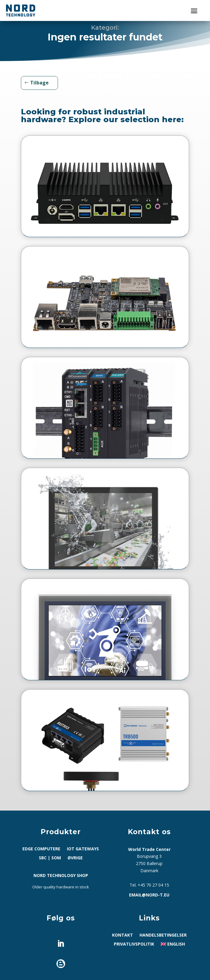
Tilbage (39, 83)
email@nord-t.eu (149, 895)
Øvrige (75, 858)
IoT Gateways (83, 849)
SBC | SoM (50, 858)
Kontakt (122, 935)
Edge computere (41, 849)
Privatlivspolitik (134, 944)
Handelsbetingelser (163, 935)
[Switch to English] (173, 945)
